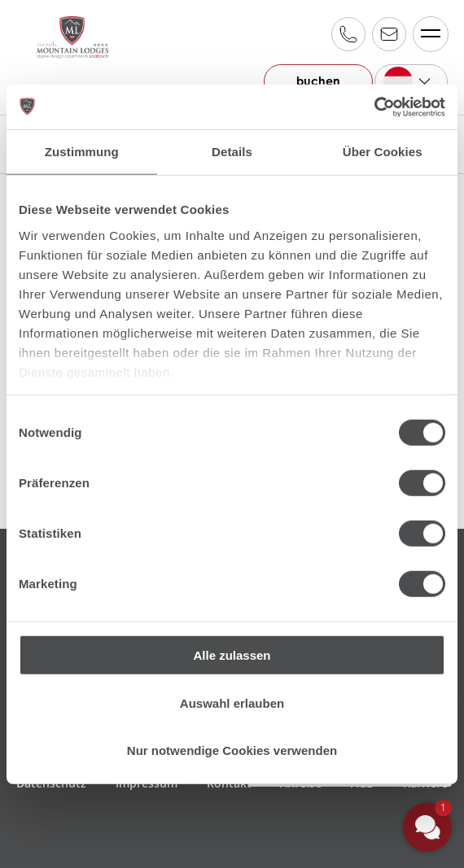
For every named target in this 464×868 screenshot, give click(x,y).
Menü (426, 34)
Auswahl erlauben (232, 702)
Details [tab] (232, 152)
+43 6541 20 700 (348, 34)
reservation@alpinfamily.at (388, 34)
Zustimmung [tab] (82, 152)
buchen (314, 81)
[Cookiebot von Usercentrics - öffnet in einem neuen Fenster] (374, 107)
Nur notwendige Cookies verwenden (232, 750)
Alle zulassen (232, 655)
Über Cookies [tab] (383, 152)
